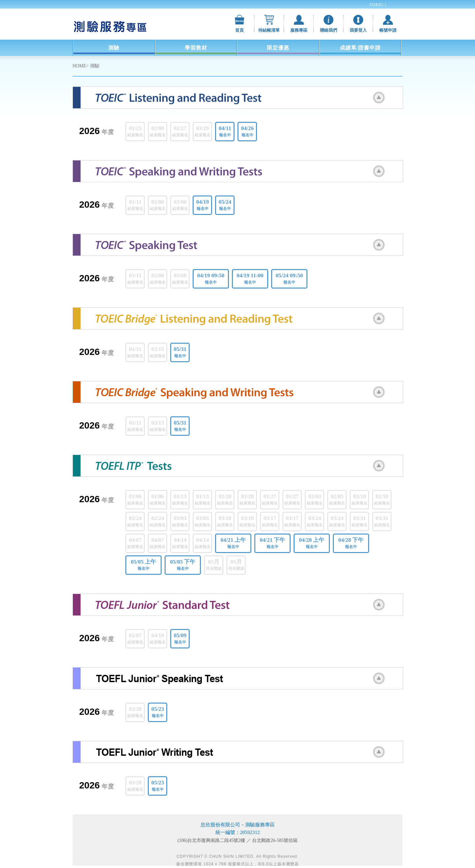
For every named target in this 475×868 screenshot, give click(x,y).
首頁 (239, 30)
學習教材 (196, 48)
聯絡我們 (329, 30)
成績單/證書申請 (360, 48)
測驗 (114, 48)
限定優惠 (278, 48)
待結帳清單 (269, 30)
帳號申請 (388, 30)
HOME (79, 66)
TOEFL (377, 13)
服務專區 (299, 30)
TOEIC (377, 4)
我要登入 (358, 30)
